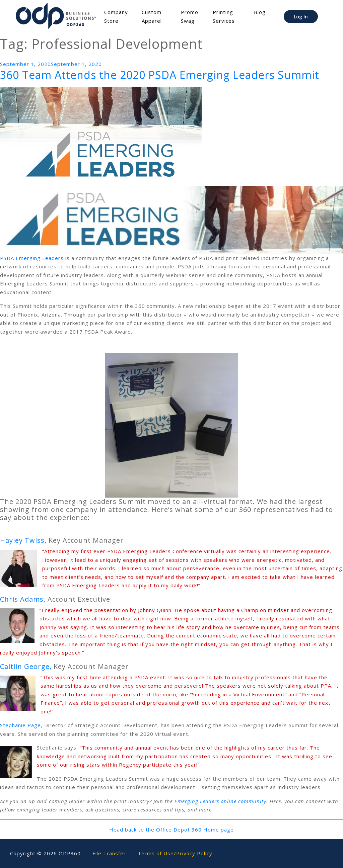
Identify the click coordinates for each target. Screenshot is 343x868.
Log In (301, 17)
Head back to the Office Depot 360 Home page (171, 830)
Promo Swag (190, 16)
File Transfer (109, 853)
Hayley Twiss (22, 540)
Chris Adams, (23, 599)
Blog (260, 12)
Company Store (116, 16)
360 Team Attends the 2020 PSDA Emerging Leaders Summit (160, 75)
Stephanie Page (20, 725)
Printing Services (224, 16)
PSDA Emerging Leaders (32, 258)
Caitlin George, (26, 666)
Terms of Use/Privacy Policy (175, 853)
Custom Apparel (152, 16)
